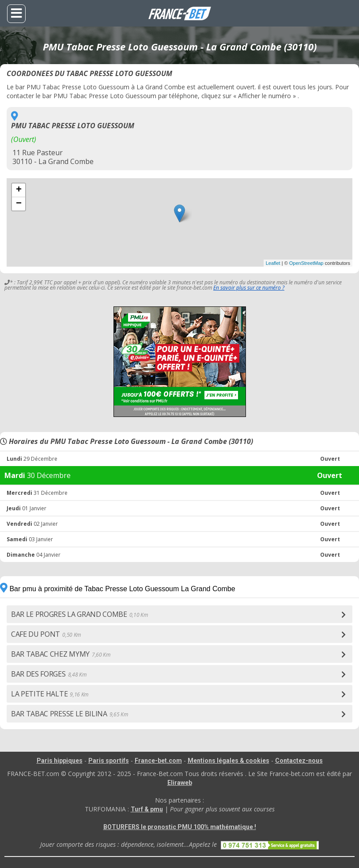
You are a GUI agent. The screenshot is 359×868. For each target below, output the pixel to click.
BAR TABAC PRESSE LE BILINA (69, 714)
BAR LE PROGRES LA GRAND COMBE (79, 614)
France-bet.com (158, 761)
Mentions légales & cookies (229, 761)
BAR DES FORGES (49, 674)
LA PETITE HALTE (50, 694)
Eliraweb (180, 783)
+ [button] (19, 190)
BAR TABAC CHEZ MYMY (61, 654)
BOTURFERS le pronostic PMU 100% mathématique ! (180, 827)
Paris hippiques (60, 761)
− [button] (19, 204)
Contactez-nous (299, 761)
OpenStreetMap (306, 263)
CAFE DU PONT (46, 634)
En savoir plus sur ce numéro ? (249, 288)
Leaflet (273, 263)
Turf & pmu (147, 809)
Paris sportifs (109, 761)
